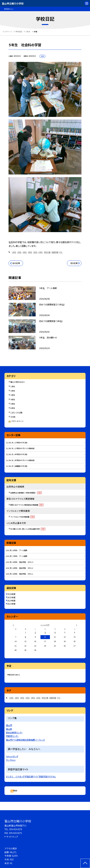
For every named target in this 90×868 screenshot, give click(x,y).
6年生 (41, 252)
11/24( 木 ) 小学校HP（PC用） (17, 443)
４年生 (13, 400)
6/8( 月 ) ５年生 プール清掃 (17, 556)
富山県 (9, 729)
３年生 (13, 395)
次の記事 (74, 263)
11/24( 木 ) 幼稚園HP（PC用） (17, 466)
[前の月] (13, 625)
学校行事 (47, 252)
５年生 (13, 404)
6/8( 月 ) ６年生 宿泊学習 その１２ (20, 568)
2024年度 (11, 601)
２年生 (13, 391)
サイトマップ (12, 837)
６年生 (13, 408)
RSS (15, 791)
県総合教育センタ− (14, 732)
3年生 (25, 252)
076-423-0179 (16, 829)
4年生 (30, 252)
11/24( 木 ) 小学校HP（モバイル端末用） (20, 448)
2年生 (19, 252)
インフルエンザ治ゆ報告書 (23, 517)
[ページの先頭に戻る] (85, 863)
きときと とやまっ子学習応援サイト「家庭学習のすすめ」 (31, 776)
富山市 (9, 725)
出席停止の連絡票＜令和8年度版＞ (26, 493)
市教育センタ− (12, 736)
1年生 (14, 252)
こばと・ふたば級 (16, 413)
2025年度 (11, 597)
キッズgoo (11, 760)
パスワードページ (16, 421)
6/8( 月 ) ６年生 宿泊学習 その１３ (20, 562)
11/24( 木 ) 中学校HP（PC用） (17, 454)
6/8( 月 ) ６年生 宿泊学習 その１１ (20, 574)
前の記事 (16, 263)
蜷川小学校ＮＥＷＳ (18, 382)
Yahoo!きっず (12, 756)
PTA (61, 252)
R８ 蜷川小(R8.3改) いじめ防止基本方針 (28, 529)
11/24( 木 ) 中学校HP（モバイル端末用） (20, 460)
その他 (13, 417)
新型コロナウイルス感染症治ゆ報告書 (27, 505)
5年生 (35, 252)
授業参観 (55, 252)
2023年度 (11, 604)
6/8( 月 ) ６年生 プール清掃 (17, 550)
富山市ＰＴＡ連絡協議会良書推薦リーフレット (26, 740)
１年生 (13, 386)
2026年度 (11, 594)
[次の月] (76, 625)
